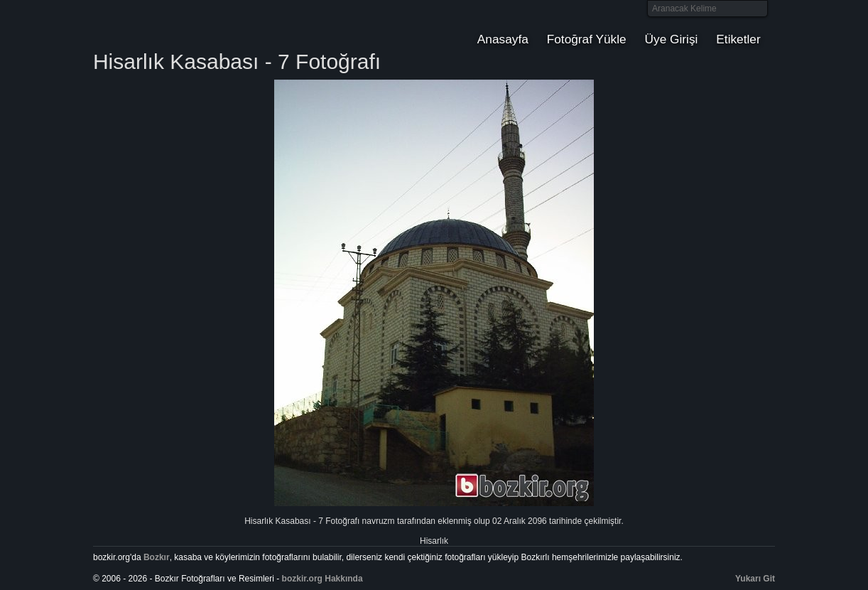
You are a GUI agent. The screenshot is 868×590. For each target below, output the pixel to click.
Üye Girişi (672, 39)
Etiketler (738, 39)
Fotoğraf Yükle (587, 39)
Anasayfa (503, 39)
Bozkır (189, 25)
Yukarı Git (755, 579)
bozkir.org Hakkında (322, 579)
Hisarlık (434, 541)
